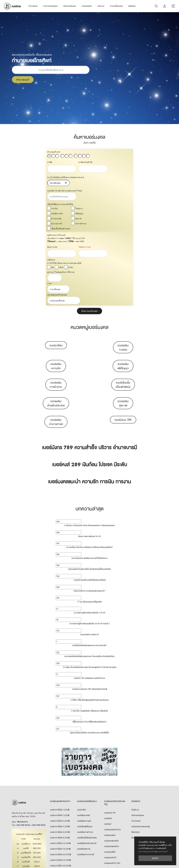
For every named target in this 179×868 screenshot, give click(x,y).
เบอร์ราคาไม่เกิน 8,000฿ (60, 764)
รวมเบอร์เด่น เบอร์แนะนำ (90, 561)
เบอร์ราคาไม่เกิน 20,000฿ (61, 781)
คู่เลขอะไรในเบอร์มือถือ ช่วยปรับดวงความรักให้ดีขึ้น (89, 659)
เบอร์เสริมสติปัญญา (123, 293)
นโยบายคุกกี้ (163, 852)
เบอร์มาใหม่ (56, 272)
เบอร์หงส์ (108, 751)
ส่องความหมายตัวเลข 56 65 (89, 463)
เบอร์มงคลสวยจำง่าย (113, 756)
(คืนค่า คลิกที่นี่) (89, 143)
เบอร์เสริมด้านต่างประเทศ (56, 330)
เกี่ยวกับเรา (136, 759)
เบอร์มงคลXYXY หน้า (112, 790)
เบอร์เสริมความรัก (56, 293)
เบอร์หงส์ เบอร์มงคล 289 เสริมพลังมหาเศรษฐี (90, 616)
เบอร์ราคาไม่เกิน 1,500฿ (60, 742)
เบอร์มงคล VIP (110, 739)
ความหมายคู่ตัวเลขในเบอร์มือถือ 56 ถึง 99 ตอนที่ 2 (90, 550)
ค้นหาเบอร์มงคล (70, 6)
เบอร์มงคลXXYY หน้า (112, 823)
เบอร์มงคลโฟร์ (110, 779)
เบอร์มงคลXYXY (110, 784)
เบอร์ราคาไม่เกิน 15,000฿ (60, 776)
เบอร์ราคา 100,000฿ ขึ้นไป (61, 809)
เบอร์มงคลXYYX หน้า (112, 807)
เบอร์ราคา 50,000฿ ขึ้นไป (61, 804)
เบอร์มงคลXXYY (110, 818)
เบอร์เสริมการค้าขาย (56, 311)
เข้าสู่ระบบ (135, 736)
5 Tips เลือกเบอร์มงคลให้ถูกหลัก (90, 528)
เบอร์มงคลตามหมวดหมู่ (141, 753)
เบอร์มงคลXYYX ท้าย (112, 812)
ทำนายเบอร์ (33, 6)
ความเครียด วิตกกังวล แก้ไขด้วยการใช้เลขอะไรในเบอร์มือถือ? (90, 474)
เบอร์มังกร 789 (123, 347)
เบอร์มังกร (108, 745)
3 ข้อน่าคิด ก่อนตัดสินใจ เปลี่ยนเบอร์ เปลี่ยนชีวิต (90, 638)
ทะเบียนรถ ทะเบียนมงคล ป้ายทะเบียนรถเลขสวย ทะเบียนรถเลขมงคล (89, 452)
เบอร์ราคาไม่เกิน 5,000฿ (60, 759)
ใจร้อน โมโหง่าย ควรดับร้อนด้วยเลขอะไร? (90, 518)
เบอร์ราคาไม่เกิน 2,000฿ (60, 748)
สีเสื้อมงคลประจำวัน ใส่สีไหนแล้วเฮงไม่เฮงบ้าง (89, 648)
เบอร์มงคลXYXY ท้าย (112, 795)
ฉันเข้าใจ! (155, 858)
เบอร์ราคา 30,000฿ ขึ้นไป (61, 798)
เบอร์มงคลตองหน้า (112, 767)
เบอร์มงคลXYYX (110, 801)
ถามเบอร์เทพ (87, 6)
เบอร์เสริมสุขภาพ (123, 330)
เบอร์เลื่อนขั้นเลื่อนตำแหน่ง (123, 311)
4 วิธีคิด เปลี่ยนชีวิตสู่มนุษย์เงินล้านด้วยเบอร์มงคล (89, 627)
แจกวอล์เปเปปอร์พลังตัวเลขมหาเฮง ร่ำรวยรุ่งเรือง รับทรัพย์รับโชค (89, 583)
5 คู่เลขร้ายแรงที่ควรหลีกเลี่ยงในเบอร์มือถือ (90, 507)
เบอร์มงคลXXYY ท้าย (112, 829)
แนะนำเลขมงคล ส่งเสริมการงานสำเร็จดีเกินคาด (89, 485)
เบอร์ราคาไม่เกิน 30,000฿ (61, 792)
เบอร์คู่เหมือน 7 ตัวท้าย (113, 835)
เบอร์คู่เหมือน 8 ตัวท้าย (113, 840)
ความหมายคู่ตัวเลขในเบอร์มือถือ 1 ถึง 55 (90, 539)
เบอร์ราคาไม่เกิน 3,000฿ (60, 753)
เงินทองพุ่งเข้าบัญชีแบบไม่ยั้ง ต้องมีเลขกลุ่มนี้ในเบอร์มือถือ (90, 496)
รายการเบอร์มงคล (50, 6)
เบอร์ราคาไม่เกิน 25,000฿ (60, 787)
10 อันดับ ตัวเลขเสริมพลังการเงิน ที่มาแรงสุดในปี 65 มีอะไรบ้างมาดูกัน (89, 594)
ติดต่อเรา (132, 6)
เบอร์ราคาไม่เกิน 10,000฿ (60, 770)
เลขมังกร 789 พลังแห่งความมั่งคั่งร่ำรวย (89, 605)
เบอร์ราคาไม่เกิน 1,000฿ (60, 736)
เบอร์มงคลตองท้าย (112, 773)
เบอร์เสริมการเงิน (123, 274)
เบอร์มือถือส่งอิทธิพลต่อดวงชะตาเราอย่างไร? (90, 572)
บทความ (101, 6)
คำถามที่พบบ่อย (116, 6)
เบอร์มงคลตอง (110, 762)
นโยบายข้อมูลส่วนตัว (146, 852)
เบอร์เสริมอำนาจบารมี (56, 349)
